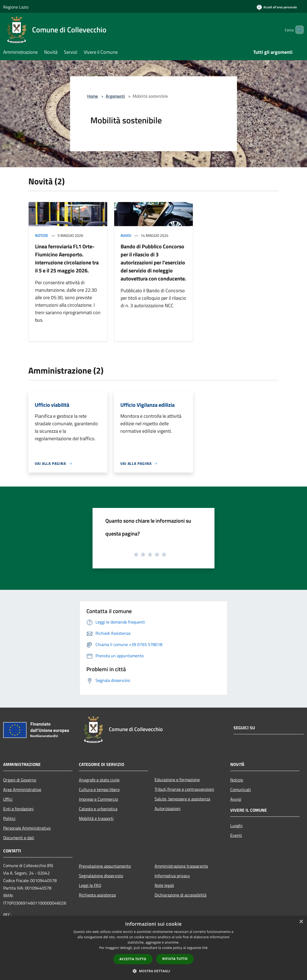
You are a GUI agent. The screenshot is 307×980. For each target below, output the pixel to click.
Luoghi (236, 826)
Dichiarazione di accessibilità (181, 895)
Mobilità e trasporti (96, 818)
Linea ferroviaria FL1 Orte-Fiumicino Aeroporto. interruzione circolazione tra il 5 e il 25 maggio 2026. (67, 258)
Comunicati (241, 789)
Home (93, 96)
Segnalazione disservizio (101, 876)
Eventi (236, 835)
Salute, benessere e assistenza (182, 799)
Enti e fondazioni (18, 809)
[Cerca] (297, 30)
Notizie (42, 235)
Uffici (8, 799)
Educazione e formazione (177, 780)
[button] (153, 971)
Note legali (164, 885)
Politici (9, 818)
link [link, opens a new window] (205, 948)
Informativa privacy (172, 876)
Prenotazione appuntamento (105, 866)
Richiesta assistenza (97, 895)
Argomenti (115, 96)
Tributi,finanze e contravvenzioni (184, 789)
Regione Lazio (16, 7)
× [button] (301, 922)
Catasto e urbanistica (98, 809)
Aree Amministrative (22, 789)
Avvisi (126, 235)
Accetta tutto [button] (133, 959)
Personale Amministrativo (27, 828)
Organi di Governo (20, 780)
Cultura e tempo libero (99, 789)
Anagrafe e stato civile (99, 780)
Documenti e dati (19, 838)
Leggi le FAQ (90, 885)
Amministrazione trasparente (181, 866)
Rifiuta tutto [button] (175, 959)
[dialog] (153, 948)
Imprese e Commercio (98, 799)
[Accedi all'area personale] (277, 7)
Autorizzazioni (168, 808)
